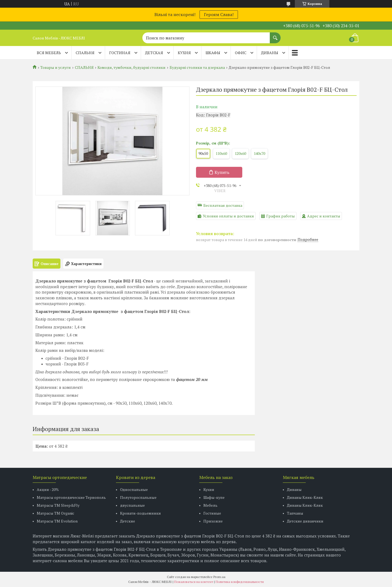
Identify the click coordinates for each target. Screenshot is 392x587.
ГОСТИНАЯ (120, 53)
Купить (222, 172)
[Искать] (275, 35)
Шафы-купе (214, 497)
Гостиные (212, 513)
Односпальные (134, 489)
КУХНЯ (184, 53)
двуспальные (132, 505)
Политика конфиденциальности (240, 582)
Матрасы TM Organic (56, 513)
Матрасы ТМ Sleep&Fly (58, 505)
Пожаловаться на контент (194, 582)
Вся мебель (49, 53)
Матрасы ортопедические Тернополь (71, 497)
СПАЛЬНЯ (85, 53)
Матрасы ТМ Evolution (57, 521)
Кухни (209, 489)
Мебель (210, 505)
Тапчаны (295, 513)
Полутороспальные (138, 497)
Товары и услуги (56, 67)
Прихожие (213, 521)
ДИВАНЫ (270, 53)
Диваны (294, 489)
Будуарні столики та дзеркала (197, 67)
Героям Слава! (219, 14)
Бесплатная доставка (223, 205)
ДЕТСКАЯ (154, 53)
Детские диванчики (305, 521)
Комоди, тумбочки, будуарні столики (131, 67)
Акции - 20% (48, 489)
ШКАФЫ (213, 53)
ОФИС (241, 53)
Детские (128, 521)
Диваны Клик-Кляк (305, 497)
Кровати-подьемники (140, 513)
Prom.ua (219, 577)
